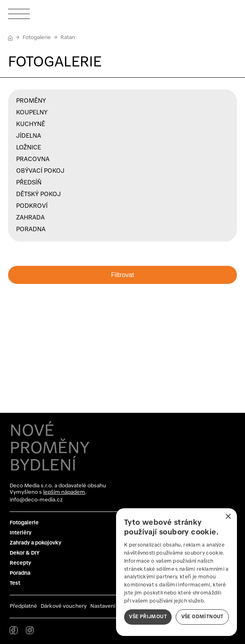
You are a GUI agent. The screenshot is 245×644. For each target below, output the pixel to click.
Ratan (68, 38)
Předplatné (23, 606)
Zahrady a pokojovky (35, 543)
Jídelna (29, 136)
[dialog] (176, 572)
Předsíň (29, 183)
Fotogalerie (37, 38)
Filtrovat (123, 275)
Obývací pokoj (40, 171)
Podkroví (32, 206)
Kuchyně (31, 124)
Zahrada (30, 218)
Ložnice (29, 148)
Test (15, 583)
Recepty (20, 563)
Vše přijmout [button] (148, 617)
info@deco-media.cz (36, 500)
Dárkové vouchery (64, 606)
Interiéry (21, 533)
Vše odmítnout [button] (202, 617)
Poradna (31, 230)
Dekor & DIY (25, 553)
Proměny (31, 101)
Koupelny (32, 113)
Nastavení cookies (113, 606)
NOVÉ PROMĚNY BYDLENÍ (50, 449)
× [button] (228, 517)
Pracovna (33, 159)
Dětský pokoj (38, 195)
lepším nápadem (64, 492)
